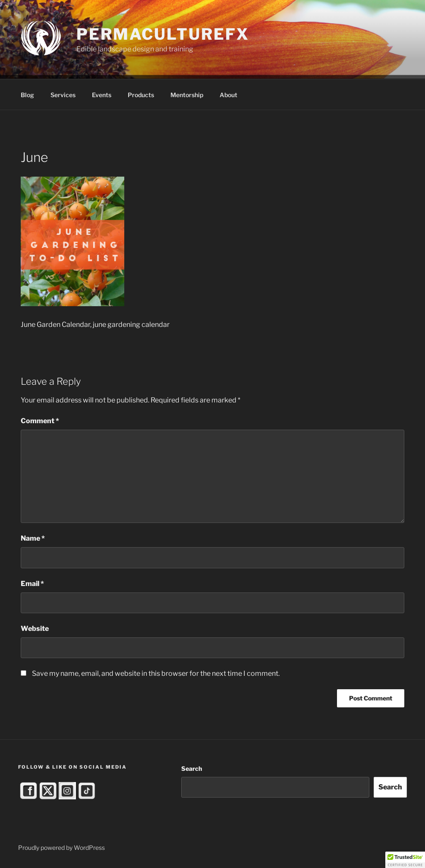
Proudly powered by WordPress (61, 847)
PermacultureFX (163, 34)
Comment (40, 421)
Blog (27, 95)
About (228, 95)
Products (141, 95)
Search (192, 768)
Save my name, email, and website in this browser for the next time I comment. (156, 673)
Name (33, 538)
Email (32, 584)
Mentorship (187, 95)
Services (63, 95)
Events (102, 95)
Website (35, 629)
